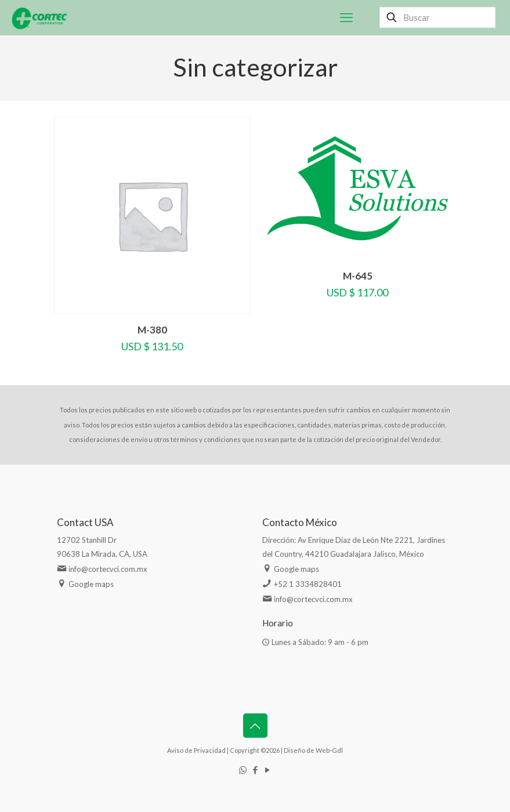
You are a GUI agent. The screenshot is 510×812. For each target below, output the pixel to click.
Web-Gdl (329, 750)
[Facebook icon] (255, 770)
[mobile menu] (346, 17)
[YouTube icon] (267, 770)
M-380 (152, 330)
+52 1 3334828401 (308, 584)
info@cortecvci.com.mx (108, 569)
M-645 (358, 276)
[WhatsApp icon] (243, 770)
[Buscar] (437, 17)
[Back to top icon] (255, 726)
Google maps (91, 584)
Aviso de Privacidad (196, 750)
